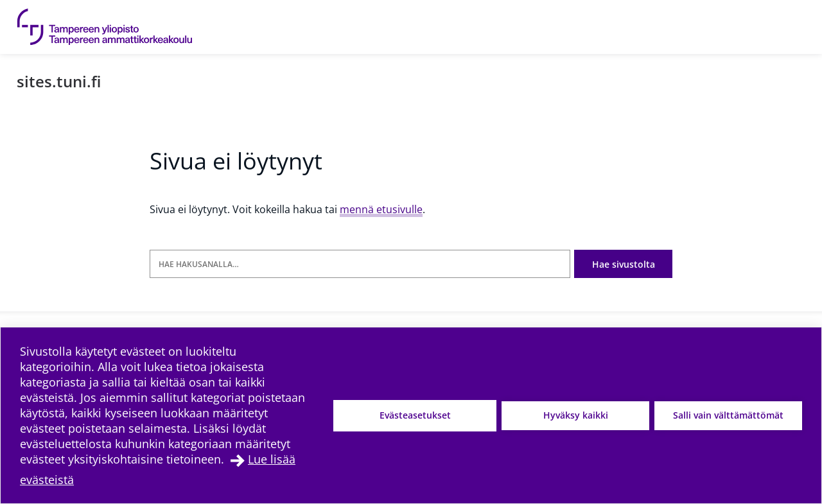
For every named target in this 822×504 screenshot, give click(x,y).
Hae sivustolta (623, 264)
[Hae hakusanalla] (360, 264)
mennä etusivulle (381, 209)
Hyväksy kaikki (576, 415)
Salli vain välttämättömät (728, 415)
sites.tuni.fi (59, 81)
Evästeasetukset (415, 415)
